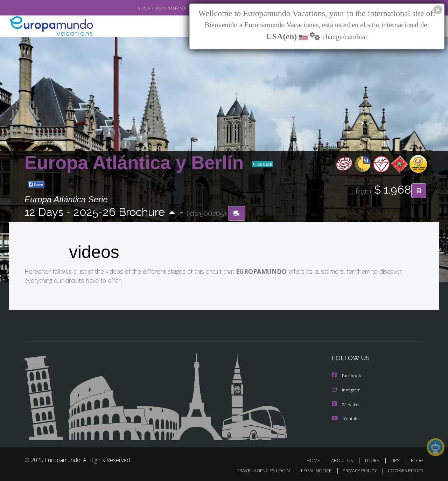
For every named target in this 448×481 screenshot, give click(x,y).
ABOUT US (344, 459)
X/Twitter (346, 403)
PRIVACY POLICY (356, 469)
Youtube (346, 417)
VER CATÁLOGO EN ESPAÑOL (146, 8)
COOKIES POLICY (404, 469)
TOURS (373, 459)
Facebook (347, 375)
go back (262, 164)
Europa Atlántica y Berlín (137, 163)
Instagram (347, 389)
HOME (316, 459)
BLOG (417, 459)
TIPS (396, 459)
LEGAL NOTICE (311, 469)
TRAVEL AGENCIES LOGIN (257, 469)
